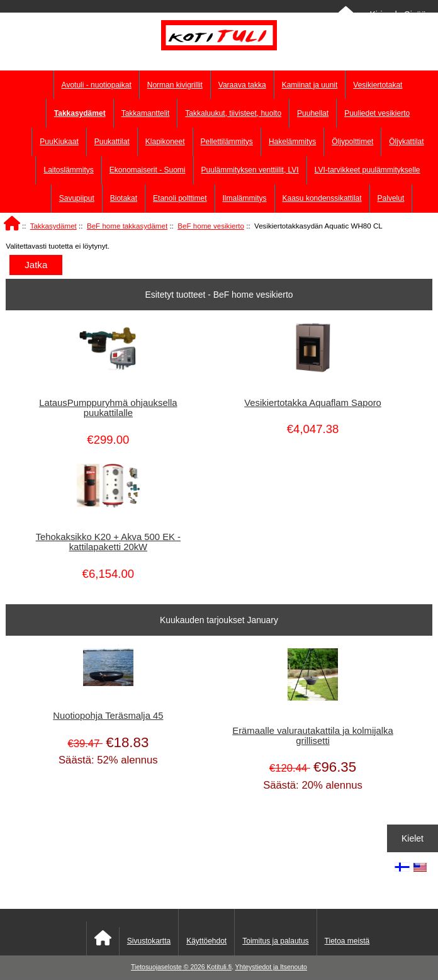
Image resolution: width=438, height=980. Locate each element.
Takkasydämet (53, 226)
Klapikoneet (165, 142)
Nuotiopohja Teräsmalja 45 (108, 716)
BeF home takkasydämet (127, 226)
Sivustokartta (149, 941)
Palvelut (391, 198)
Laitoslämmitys (68, 170)
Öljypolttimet (352, 142)
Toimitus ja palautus (275, 941)
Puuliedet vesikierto (377, 113)
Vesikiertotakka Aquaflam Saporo (313, 403)
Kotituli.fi (219, 967)
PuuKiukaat (59, 142)
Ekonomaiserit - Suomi (148, 170)
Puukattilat (112, 142)
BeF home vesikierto (211, 226)
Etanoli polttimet (180, 198)
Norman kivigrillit (175, 85)
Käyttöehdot (206, 941)
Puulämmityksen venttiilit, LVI (250, 170)
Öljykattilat (406, 142)
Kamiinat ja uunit (310, 85)
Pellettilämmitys (227, 142)
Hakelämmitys (292, 142)
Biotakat (124, 198)
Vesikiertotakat (378, 85)
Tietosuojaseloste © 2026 (169, 967)
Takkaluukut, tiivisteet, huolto (233, 113)
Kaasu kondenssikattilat (322, 198)
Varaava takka (242, 85)
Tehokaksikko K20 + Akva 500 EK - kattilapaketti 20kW (108, 542)
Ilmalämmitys (245, 198)
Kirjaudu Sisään (400, 14)
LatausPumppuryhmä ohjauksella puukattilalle (108, 408)
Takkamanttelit (146, 113)
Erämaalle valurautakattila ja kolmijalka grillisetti (313, 736)
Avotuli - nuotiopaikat (97, 85)
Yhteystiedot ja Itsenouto (271, 967)
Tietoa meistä (347, 941)
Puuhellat (313, 113)
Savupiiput (77, 198)
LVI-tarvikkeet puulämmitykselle (368, 170)
